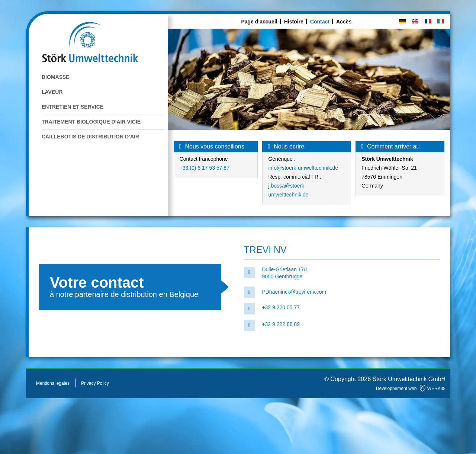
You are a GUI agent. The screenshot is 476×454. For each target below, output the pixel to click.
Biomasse (56, 77)
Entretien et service (73, 107)
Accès (344, 22)
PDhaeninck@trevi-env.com (294, 292)
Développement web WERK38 (411, 389)
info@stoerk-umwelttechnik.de (303, 168)
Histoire (294, 22)
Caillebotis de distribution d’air (90, 137)
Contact (320, 22)
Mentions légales (53, 383)
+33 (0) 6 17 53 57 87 (205, 168)
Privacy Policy (95, 383)
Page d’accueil (259, 22)
